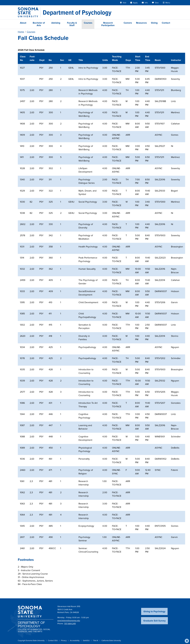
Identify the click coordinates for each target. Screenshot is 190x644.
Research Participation (108, 24)
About (23, 23)
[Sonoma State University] (29, 12)
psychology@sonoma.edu (69, 621)
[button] (187, 641)
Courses (88, 23)
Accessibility (75, 641)
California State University (111, 641)
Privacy (64, 641)
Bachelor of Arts (39, 24)
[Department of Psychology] (77, 12)
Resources (141, 23)
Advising (56, 23)
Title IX (96, 641)
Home (21, 32)
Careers (128, 23)
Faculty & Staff (72, 24)
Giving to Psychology (154, 611)
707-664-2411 (70, 624)
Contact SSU (53, 641)
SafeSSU (86, 641)
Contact (166, 23)
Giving (154, 23)
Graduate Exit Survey (154, 621)
